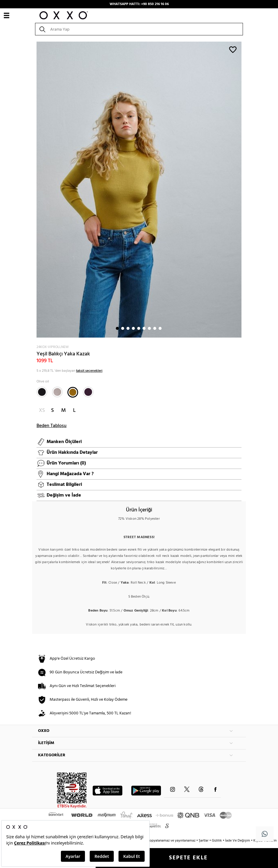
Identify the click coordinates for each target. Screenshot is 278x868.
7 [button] (149, 328)
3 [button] (128, 328)
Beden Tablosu (52, 426)
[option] (139, 190)
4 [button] (133, 328)
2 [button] (123, 328)
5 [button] (139, 328)
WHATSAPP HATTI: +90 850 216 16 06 (139, 4)
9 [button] (160, 328)
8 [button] (155, 328)
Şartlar (204, 841)
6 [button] (144, 328)
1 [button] (117, 328)
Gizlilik (217, 841)
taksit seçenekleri (89, 371)
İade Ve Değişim (238, 841)
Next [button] (35, 190)
